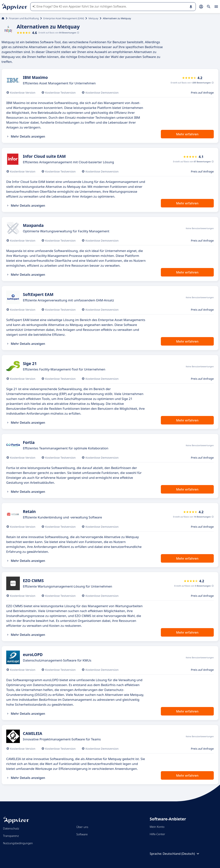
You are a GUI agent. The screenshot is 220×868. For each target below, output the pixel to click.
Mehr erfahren (187, 134)
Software (82, 834)
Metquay (93, 18)
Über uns (82, 827)
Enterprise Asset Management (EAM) (64, 18)
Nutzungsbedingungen (18, 843)
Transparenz (11, 836)
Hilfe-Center (157, 834)
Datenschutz (11, 828)
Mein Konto (157, 827)
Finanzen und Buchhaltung (24, 18)
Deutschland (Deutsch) (181, 854)
